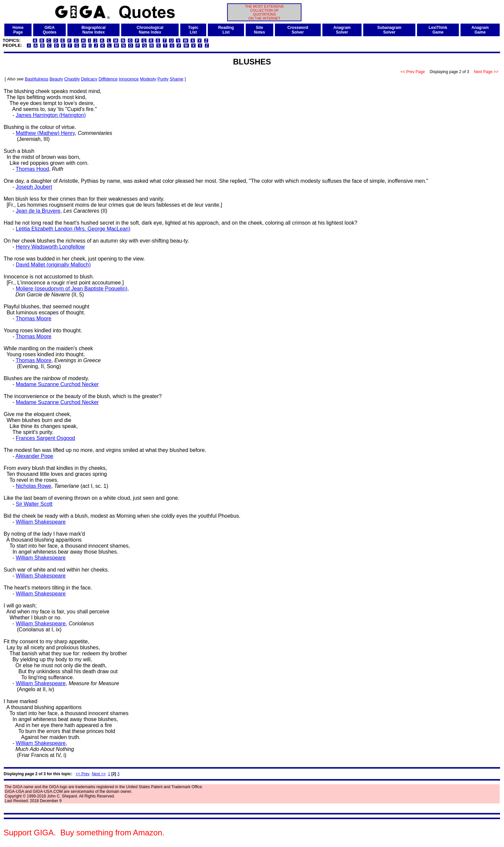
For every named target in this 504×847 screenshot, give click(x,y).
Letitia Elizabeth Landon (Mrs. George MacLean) (73, 229)
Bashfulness (37, 79)
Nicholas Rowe (33, 486)
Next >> (99, 774)
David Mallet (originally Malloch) (53, 265)
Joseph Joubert (34, 187)
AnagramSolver (342, 30)
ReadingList (226, 30)
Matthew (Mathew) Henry (45, 133)
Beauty (56, 79)
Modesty (148, 79)
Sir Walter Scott (34, 504)
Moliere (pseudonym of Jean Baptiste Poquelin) (71, 289)
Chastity (72, 79)
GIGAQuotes (50, 30)
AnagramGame (480, 30)
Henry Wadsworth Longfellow (50, 247)
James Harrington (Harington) (51, 115)
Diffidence (108, 79)
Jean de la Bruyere (38, 211)
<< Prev (83, 774)
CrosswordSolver (298, 30)
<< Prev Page (413, 72)
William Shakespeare (41, 522)
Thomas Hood (32, 169)
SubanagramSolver (389, 30)
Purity (163, 79)
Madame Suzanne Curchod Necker (57, 384)
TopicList (193, 30)
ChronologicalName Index (150, 30)
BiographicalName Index (93, 30)
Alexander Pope (35, 456)
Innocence (129, 79)
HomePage (18, 30)
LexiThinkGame (438, 30)
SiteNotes (259, 30)
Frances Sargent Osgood (45, 438)
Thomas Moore (34, 318)
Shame (176, 79)
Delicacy (89, 79)
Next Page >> (486, 72)
